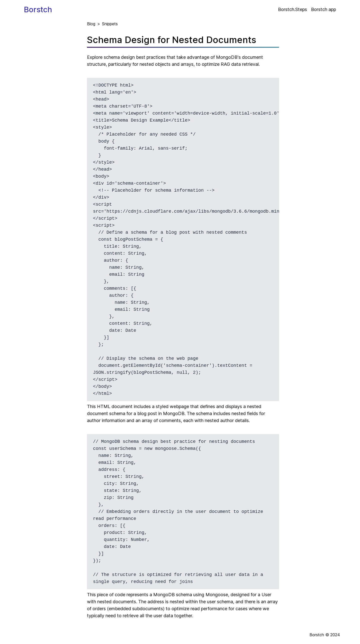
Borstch (38, 10)
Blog (91, 24)
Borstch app (323, 9)
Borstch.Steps (292, 9)
